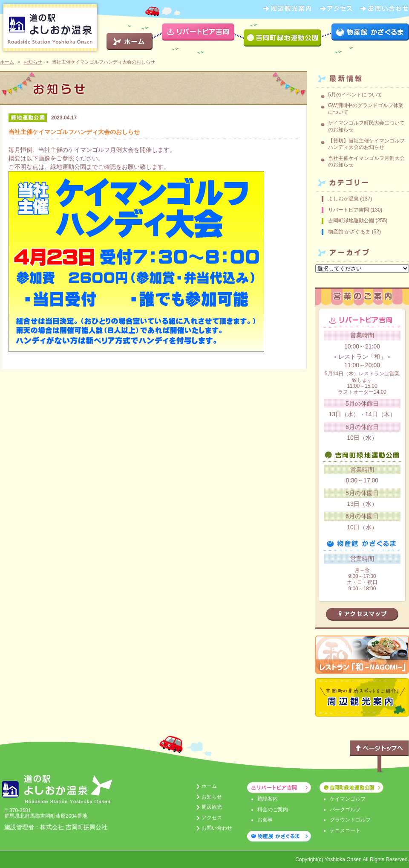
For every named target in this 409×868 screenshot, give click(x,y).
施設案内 (268, 799)
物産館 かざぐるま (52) (354, 232)
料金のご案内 (273, 810)
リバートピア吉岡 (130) (355, 210)
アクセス (212, 818)
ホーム (7, 62)
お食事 (265, 820)
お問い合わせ (217, 828)
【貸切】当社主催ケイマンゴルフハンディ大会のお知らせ (366, 144)
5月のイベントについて (355, 95)
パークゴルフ (345, 810)
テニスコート (345, 830)
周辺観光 (212, 807)
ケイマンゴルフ (348, 799)
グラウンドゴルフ (350, 820)
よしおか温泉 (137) (350, 199)
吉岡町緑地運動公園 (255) (358, 221)
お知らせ (33, 62)
